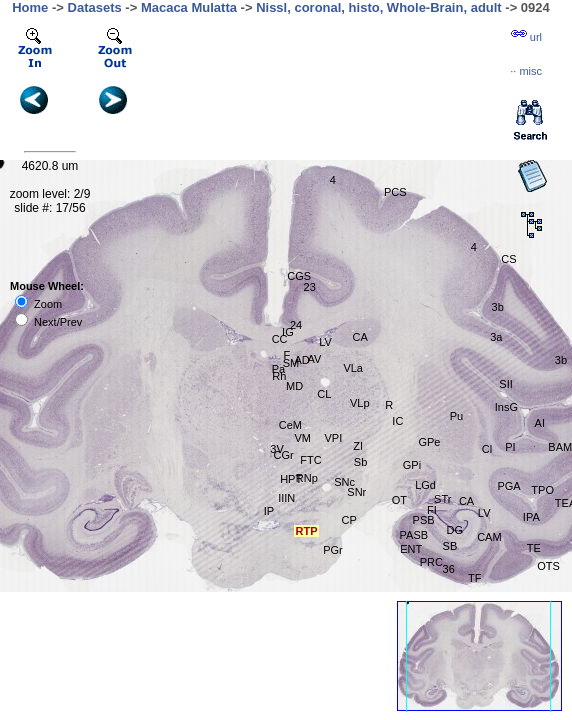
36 (449, 569)
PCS (395, 192)
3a (496, 337)
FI (432, 510)
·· (526, 71)
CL (324, 394)
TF (474, 578)
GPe (429, 442)
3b (498, 307)
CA (360, 337)
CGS (299, 276)
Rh (279, 376)
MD (294, 386)
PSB (424, 520)
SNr (356, 492)
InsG (506, 407)
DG (455, 530)
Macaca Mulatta (189, 7)
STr (442, 499)
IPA (531, 517)
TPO (542, 490)
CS (508, 259)
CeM (290, 425)
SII (505, 384)
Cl (487, 449)
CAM (489, 537)
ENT (411, 549)
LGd (425, 485)
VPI (333, 438)
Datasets (95, 7)
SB (450, 546)
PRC (431, 562)
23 (310, 287)
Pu (456, 416)
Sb (360, 462)
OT (399, 500)
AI (540, 423)
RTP (306, 531)
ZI (358, 446)
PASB (414, 535)
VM (302, 438)
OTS (548, 566)
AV (315, 359)
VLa (353, 368)
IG (288, 332)
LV (484, 513)
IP (269, 511)
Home (30, 7)
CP (348, 520)
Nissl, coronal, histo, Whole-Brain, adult (379, 7)
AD (301, 360)
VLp (360, 403)
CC (280, 339)
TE (534, 548)
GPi (412, 465)
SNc (344, 482)
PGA (508, 486)
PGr (333, 550)
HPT (291, 479)
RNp (307, 478)
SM (291, 363)
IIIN (286, 498)
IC (397, 421)
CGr (284, 455)
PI (510, 447)
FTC (310, 460)
